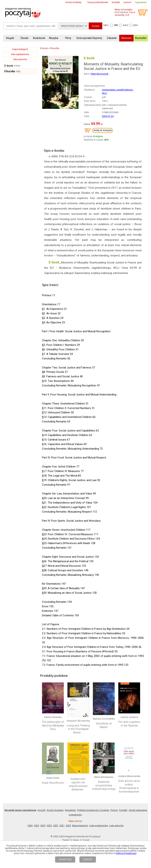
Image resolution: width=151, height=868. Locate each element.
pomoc (128, 2)
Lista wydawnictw (99, 826)
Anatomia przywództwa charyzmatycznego (104, 785)
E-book (9, 66)
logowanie (141, 2)
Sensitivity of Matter (104, 725)
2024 (43, 826)
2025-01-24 (108, 116)
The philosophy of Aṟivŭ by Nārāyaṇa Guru (53, 725)
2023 (49, 826)
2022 (56, 826)
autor (126, 25)
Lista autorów (116, 826)
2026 (30, 826)
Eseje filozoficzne (53, 783)
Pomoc (114, 810)
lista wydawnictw (20, 54)
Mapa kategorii (80, 826)
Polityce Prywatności (126, 853)
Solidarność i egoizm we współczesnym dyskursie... (78, 784)
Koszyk (42, 810)
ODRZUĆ (88, 859)
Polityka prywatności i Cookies (93, 810)
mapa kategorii (20, 49)
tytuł (135, 25)
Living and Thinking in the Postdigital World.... (78, 729)
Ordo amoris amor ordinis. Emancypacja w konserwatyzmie (129, 786)
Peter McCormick (100, 74)
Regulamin (70, 810)
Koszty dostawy (55, 810)
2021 (62, 826)
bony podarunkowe (98, 2)
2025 (37, 826)
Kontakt (123, 810)
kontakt (116, 2)
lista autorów (20, 59)
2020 (68, 826)
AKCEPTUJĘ (65, 859)
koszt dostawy (74, 2)
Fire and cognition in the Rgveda (129, 724)
